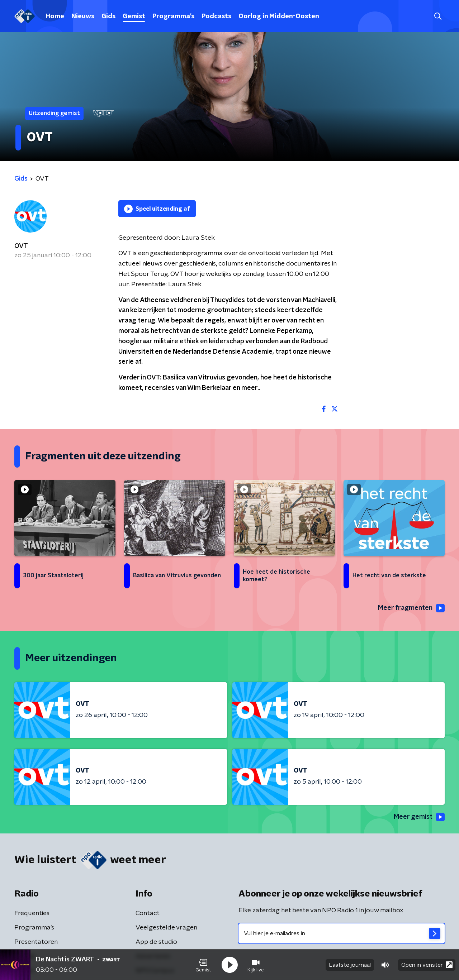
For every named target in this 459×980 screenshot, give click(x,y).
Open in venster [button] (427, 965)
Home (55, 16)
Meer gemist (419, 817)
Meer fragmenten (411, 608)
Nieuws (83, 16)
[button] (203, 965)
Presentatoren (36, 942)
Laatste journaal (350, 965)
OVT (21, 246)
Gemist (134, 16)
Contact (148, 913)
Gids (108, 16)
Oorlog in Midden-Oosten (279, 16)
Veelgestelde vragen (166, 928)
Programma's (173, 16)
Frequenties (32, 913)
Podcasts (216, 16)
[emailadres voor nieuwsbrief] (342, 933)
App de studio (156, 942)
